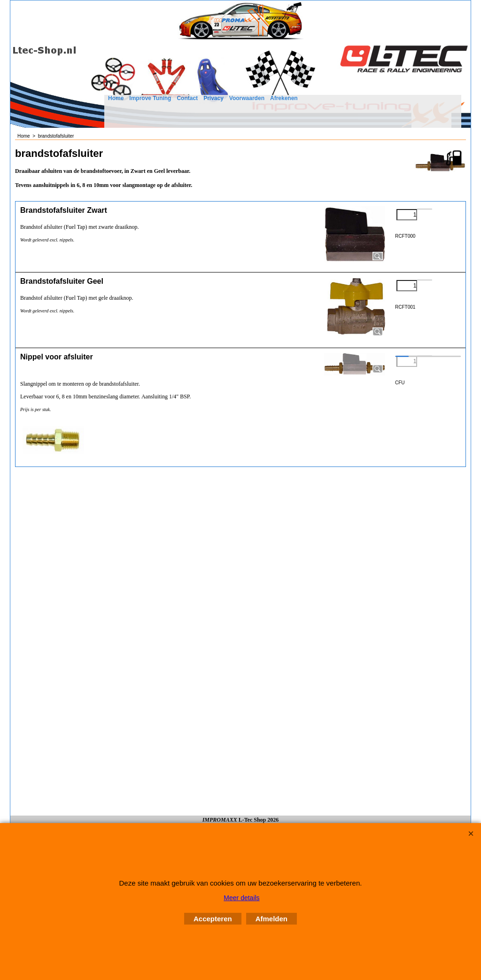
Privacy (213, 98)
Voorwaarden (247, 98)
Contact (187, 98)
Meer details (241, 898)
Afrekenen (284, 98)
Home (116, 98)
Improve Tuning (150, 98)
